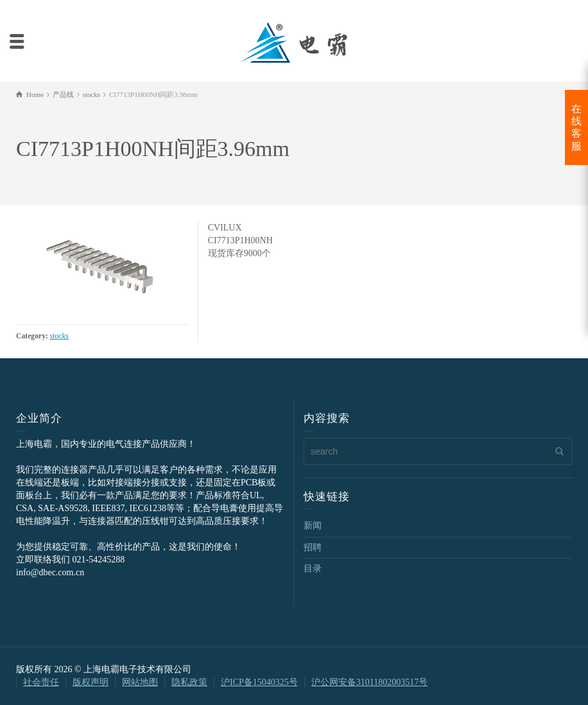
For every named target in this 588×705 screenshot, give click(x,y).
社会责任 (41, 682)
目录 (313, 569)
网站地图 (140, 682)
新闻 (313, 526)
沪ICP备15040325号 (259, 682)
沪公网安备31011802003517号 (369, 682)
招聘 (313, 547)
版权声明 (91, 682)
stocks (59, 336)
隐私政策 (189, 682)
